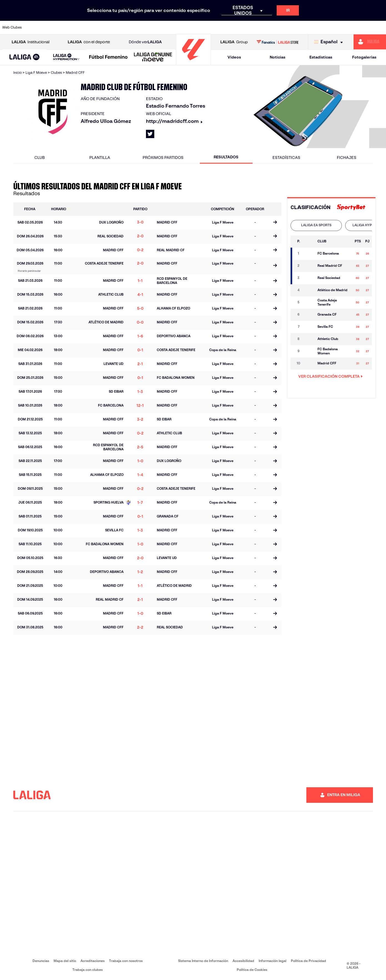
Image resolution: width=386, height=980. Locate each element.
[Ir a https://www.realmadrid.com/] (289, 27)
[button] (25, 57)
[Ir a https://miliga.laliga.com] (370, 42)
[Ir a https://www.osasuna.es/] (72, 27)
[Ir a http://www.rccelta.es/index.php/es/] (217, 27)
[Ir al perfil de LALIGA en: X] (150, 134)
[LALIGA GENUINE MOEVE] (153, 57)
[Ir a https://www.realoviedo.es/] (307, 27)
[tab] (316, 225)
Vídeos (234, 57)
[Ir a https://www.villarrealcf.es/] (380, 27)
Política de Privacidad (308, 961)
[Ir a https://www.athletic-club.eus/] (36, 27)
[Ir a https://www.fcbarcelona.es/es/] (126, 27)
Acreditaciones (93, 961)
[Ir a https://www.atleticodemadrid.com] (54, 27)
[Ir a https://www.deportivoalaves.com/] (90, 27)
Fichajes (347, 158)
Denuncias (41, 961)
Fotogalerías (364, 57)
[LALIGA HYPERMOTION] (66, 57)
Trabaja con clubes (88, 970)
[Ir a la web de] (351, 208)
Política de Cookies (252, 970)
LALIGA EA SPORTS (316, 225)
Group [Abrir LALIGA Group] (234, 42)
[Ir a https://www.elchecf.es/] (108, 27)
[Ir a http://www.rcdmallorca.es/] (253, 27)
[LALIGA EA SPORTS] (25, 57)
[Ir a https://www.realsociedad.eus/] (325, 27)
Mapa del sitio (65, 961)
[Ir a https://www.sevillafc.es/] (344, 27)
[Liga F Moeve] (108, 57)
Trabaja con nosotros (126, 961)
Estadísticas (321, 57)
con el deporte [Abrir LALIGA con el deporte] (89, 42)
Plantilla (100, 158)
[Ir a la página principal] (193, 63)
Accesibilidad (243, 961)
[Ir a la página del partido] (275, 223)
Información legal (273, 961)
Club (40, 158)
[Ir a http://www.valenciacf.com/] (362, 27)
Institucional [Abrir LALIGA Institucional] (31, 42)
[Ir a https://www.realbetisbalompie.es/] (271, 27)
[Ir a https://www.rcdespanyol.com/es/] (235, 27)
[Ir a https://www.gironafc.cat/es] (162, 27)
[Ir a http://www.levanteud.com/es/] (180, 27)
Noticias (277, 57)
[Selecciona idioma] (330, 42)
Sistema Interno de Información (203, 961)
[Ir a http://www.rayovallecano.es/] (199, 27)
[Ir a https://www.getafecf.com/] (144, 27)
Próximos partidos (163, 158)
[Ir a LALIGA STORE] (277, 42)
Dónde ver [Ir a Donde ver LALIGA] (145, 42)
